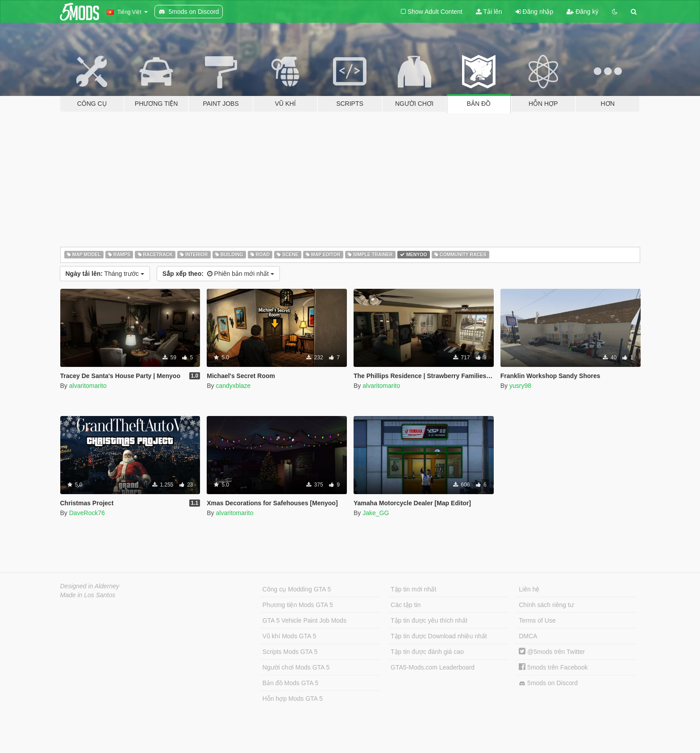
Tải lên (489, 12)
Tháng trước (105, 274)
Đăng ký (582, 12)
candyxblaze (233, 386)
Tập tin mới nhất (413, 589)
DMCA (528, 636)
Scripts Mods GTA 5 (290, 652)
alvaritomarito (88, 386)
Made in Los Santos (88, 595)
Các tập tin (406, 605)
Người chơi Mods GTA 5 (296, 667)
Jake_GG (376, 513)
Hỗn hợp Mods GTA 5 (293, 699)
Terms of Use (537, 620)
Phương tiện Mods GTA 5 (298, 605)
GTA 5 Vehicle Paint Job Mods (304, 620)
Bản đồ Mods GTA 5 (290, 683)
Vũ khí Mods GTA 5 (289, 636)
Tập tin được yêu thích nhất (429, 620)
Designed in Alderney (90, 586)
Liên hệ (529, 589)
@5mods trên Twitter (552, 652)
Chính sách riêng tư (546, 605)
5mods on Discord (548, 683)
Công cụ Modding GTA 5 (297, 589)
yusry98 (520, 386)
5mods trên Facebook (553, 667)
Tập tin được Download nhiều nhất (439, 636)
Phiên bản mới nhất (218, 274)
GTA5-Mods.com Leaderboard (433, 667)
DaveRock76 (87, 513)
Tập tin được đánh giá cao (427, 652)
